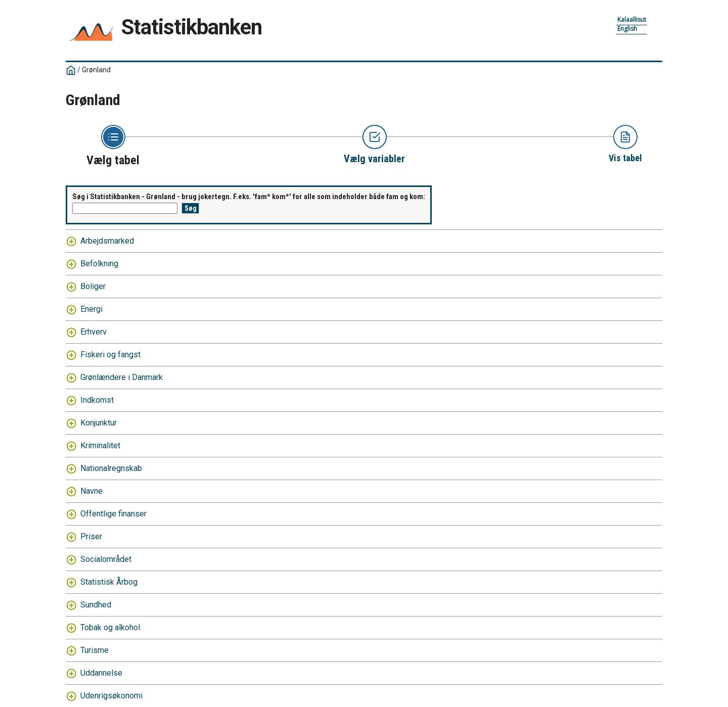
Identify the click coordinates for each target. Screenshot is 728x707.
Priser (91, 536)
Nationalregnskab (111, 468)
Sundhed (96, 605)
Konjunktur (99, 423)
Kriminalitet (100, 445)
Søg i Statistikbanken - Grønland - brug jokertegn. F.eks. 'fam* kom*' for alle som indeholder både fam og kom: (249, 197)
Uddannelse (101, 673)
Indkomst (97, 400)
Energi (92, 309)
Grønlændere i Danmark (122, 377)
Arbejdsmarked (107, 241)
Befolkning (99, 264)
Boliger (93, 286)
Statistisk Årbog (109, 582)
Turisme (95, 650)
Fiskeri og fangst (110, 355)
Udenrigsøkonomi (111, 696)
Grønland (96, 70)
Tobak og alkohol (110, 627)
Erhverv (94, 332)
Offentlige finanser (113, 514)
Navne (92, 491)
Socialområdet (106, 559)
